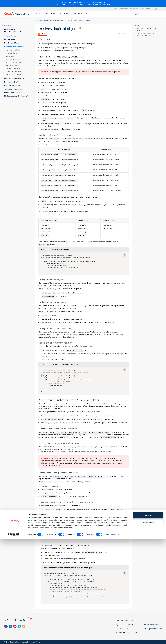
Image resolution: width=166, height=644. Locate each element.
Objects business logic (13, 59)
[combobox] (122, 34)
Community (124, 9)
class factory (50, 545)
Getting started (10, 36)
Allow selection (148, 628)
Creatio (116, 9)
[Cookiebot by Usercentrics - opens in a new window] (14, 640)
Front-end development (14, 78)
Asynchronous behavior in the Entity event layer (147, 34)
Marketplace (134, 9)
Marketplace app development (16, 96)
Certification (80, 14)
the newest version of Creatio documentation (93, 5)
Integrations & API (11, 82)
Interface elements (12, 85)
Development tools (12, 43)
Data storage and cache (14, 62)
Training (64, 14)
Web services (10, 56)
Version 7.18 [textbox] (122, 34)
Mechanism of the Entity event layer (147, 29)
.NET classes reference (13, 74)
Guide (43, 34)
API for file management (14, 71)
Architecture (9, 39)
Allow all (148, 621)
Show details (111, 640)
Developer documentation (56, 21)
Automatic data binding (13, 68)
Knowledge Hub (145, 9)
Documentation (40, 21)
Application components (14, 89)
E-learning (50, 14)
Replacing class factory (13, 50)
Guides (37, 14)
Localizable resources (13, 65)
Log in (160, 9)
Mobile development (12, 92)
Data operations (11, 53)
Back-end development (75, 21)
